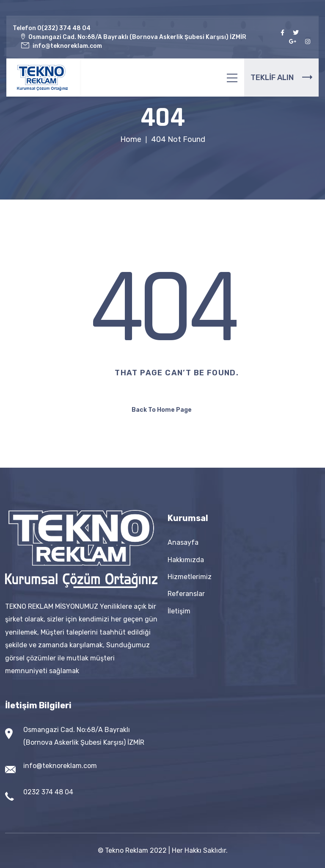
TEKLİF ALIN (281, 78)
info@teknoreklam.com (60, 766)
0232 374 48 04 (48, 792)
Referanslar (186, 594)
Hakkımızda (186, 560)
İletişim (179, 611)
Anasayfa (183, 542)
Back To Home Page (162, 410)
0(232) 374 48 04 (64, 28)
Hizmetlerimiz (190, 577)
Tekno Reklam (127, 850)
